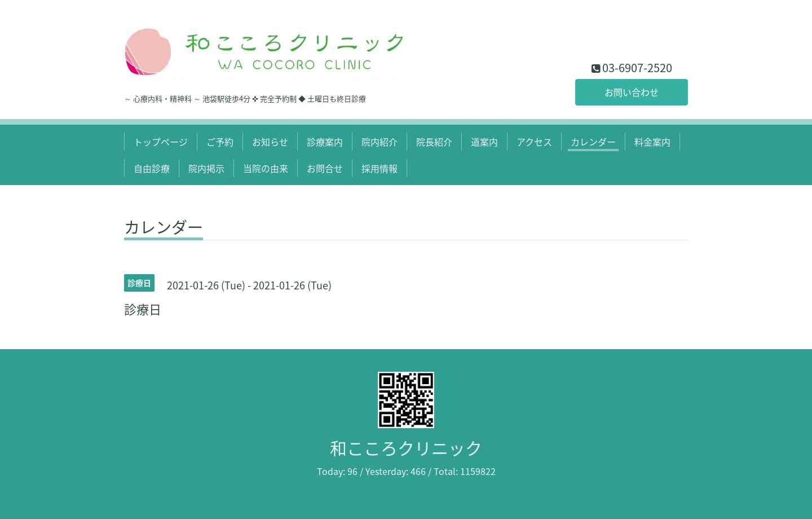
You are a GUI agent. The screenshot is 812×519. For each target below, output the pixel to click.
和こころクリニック (406, 448)
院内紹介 (379, 142)
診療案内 (325, 142)
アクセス (534, 142)
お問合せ (325, 168)
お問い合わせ (632, 92)
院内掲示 (206, 168)
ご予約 (220, 142)
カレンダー (593, 142)
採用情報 (379, 168)
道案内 (484, 142)
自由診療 (152, 168)
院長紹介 (434, 142)
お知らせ (270, 142)
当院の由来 (266, 168)
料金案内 (652, 142)
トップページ (161, 142)
